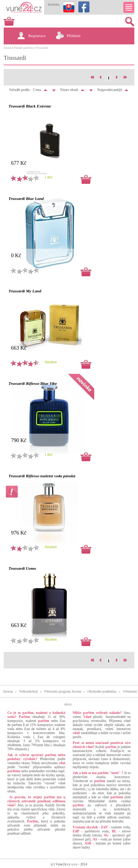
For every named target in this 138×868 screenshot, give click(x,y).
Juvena (8, 691)
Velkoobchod (29, 691)
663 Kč (19, 348)
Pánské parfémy (24, 48)
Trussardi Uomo (22, 568)
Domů (8, 48)
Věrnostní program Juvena (63, 691)
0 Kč (16, 255)
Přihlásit (74, 36)
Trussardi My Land (25, 291)
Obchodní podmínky (102, 691)
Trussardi (42, 48)
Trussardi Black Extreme (30, 106)
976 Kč (19, 533)
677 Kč (19, 163)
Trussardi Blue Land (26, 198)
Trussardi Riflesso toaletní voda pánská (42, 476)
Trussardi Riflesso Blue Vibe (33, 383)
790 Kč (19, 440)
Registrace (37, 36)
